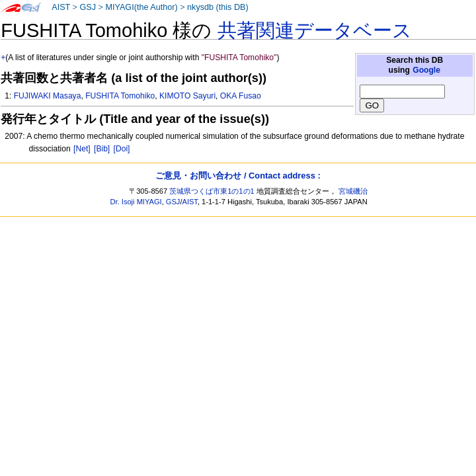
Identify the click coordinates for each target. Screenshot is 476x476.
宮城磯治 (353, 191)
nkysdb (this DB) (218, 7)
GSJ (88, 7)
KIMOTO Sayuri (187, 96)
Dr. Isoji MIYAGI (136, 202)
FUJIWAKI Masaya (48, 96)
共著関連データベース (315, 30)
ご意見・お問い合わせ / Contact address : (238, 176)
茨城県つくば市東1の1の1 (212, 191)
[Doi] (122, 149)
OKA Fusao (241, 96)
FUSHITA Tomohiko (120, 96)
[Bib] (102, 149)
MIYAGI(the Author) (141, 7)
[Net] (82, 149)
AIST (61, 7)
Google (426, 70)
